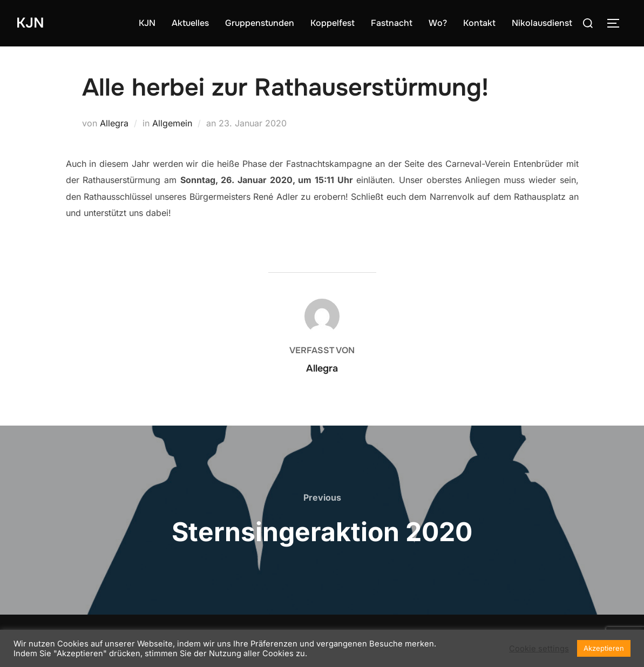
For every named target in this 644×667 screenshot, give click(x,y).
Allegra (114, 123)
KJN (30, 23)
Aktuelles (190, 23)
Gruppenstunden (260, 23)
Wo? (438, 23)
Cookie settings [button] (539, 649)
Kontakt (479, 23)
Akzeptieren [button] (604, 648)
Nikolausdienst (542, 23)
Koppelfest (333, 23)
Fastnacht (392, 23)
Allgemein (172, 123)
